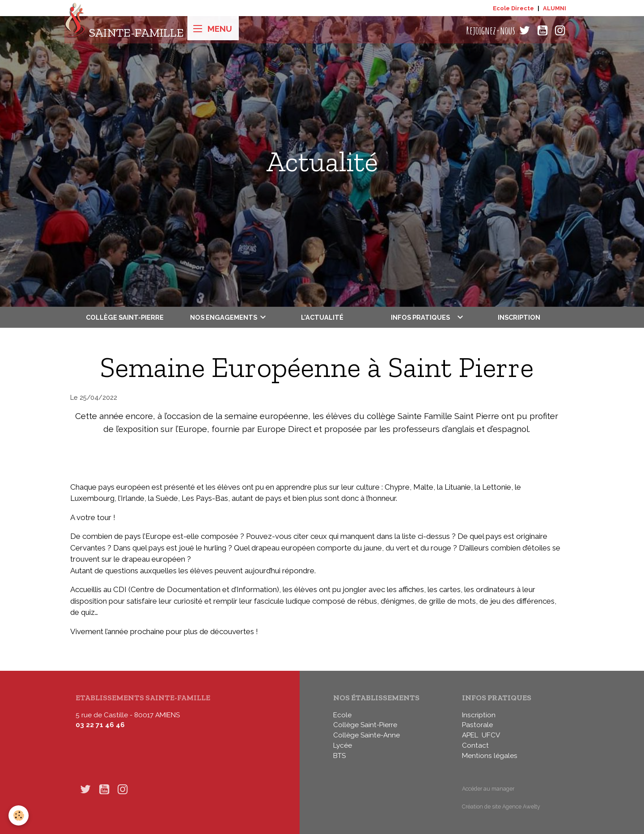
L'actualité (322, 317)
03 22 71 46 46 (100, 725)
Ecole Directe (513, 8)
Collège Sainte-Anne (366, 735)
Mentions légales (490, 756)
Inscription (519, 317)
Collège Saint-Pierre (125, 317)
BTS (339, 756)
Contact (475, 745)
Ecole (342, 715)
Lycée (343, 745)
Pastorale (477, 725)
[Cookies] (19, 815)
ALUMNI (555, 8)
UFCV (491, 735)
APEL (470, 735)
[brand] (124, 31)
